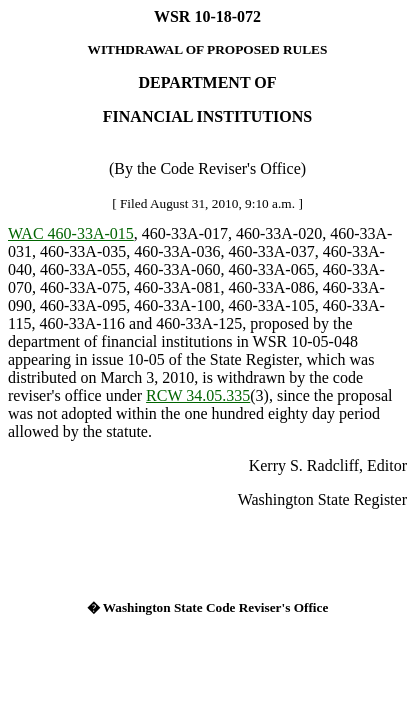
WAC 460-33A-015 (71, 233)
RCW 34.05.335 (198, 395)
